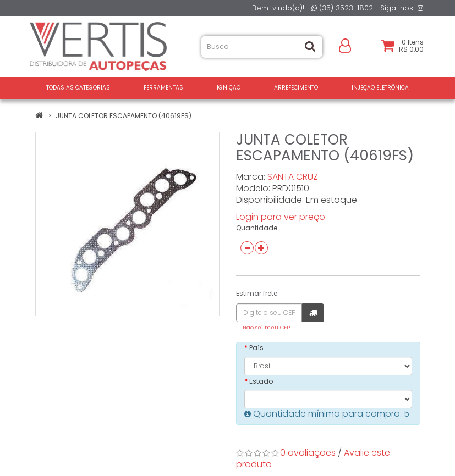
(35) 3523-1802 (342, 8)
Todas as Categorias (78, 88)
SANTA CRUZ (293, 177)
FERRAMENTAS (163, 88)
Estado (261, 381)
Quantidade (257, 228)
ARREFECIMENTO (296, 88)
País (256, 348)
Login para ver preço (281, 217)
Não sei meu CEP (266, 327)
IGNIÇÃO (229, 88)
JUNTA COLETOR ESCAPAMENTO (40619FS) (124, 116)
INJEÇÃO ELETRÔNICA (380, 88)
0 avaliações (308, 453)
